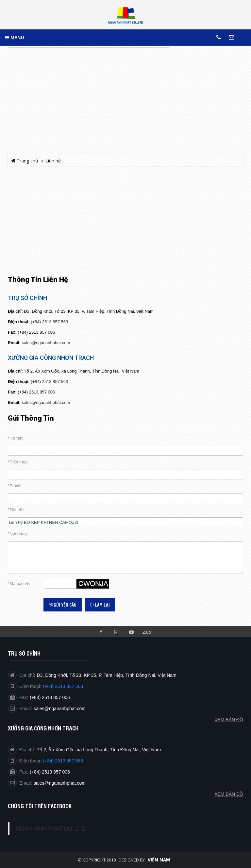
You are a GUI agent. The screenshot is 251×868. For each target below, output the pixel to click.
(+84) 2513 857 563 (49, 322)
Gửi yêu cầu (63, 605)
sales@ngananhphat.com (46, 343)
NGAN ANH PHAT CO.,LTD (51, 829)
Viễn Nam (159, 860)
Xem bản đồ (229, 794)
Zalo (147, 632)
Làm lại (100, 605)
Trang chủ (25, 161)
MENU (15, 38)
